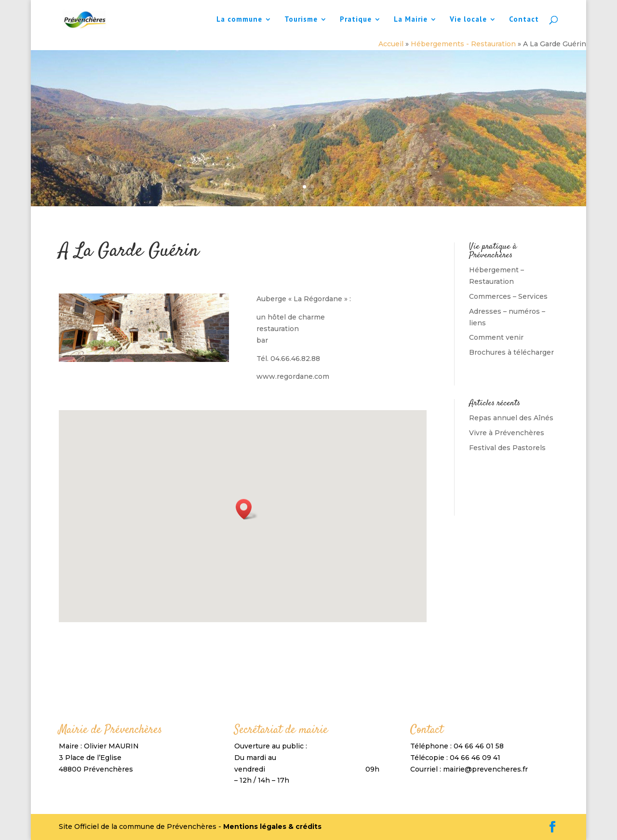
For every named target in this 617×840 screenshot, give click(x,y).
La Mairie (411, 20)
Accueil (391, 44)
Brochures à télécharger (511, 352)
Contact (524, 20)
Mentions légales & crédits (272, 827)
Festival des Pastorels (507, 448)
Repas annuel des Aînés (511, 418)
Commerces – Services (508, 296)
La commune (239, 20)
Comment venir (496, 337)
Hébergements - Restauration (463, 44)
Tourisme (301, 20)
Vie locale (468, 20)
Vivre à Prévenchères (507, 433)
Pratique (356, 20)
